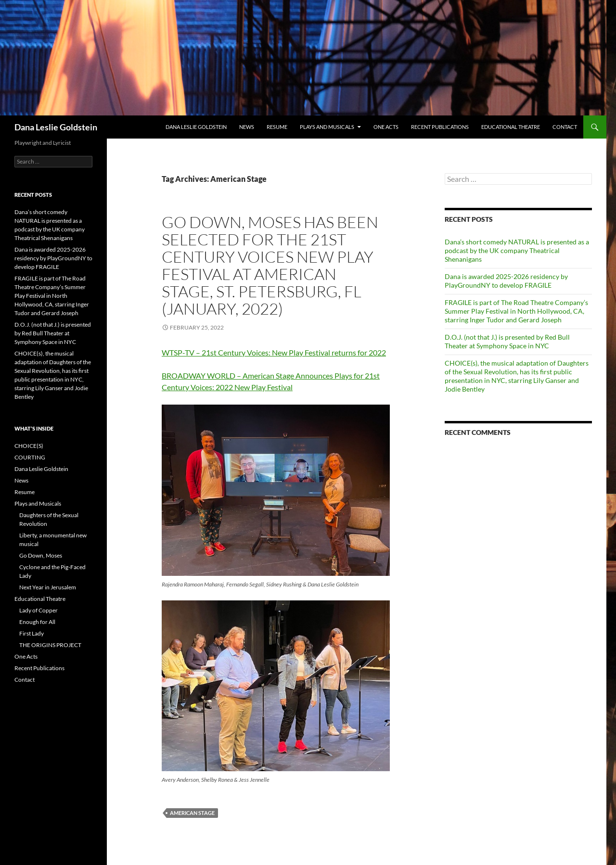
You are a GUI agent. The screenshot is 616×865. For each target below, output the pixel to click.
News (247, 127)
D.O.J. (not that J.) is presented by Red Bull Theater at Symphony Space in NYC (507, 341)
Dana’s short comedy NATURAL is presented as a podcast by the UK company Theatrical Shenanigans (517, 250)
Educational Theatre (511, 127)
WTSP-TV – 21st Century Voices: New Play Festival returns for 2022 (274, 352)
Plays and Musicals (327, 127)
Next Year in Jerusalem (48, 587)
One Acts (386, 127)
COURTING (30, 457)
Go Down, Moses (41, 555)
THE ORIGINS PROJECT (50, 645)
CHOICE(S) (29, 446)
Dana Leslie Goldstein (56, 127)
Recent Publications (440, 127)
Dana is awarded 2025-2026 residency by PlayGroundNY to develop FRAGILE (506, 281)
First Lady (32, 633)
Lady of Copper (38, 610)
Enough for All (37, 622)
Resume (277, 127)
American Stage (192, 813)
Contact (565, 127)
